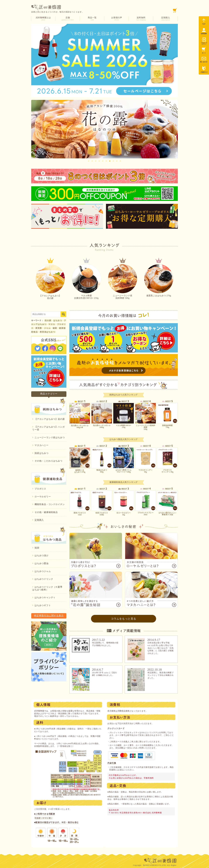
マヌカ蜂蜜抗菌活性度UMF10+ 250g (86, 282)
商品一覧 (92, 18)
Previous (33, 126)
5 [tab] (103, 161)
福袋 (36, 548)
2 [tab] (92, 161)
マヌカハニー (40, 445)
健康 (55, 328)
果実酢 (39, 328)
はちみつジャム (41, 571)
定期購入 (166, 18)
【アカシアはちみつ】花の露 (50, 282)
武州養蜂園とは (43, 18)
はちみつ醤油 (40, 563)
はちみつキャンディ (44, 597)
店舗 (68, 18)
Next (176, 126)
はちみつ (58, 320)
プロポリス (39, 489)
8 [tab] (113, 161)
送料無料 (141, 18)
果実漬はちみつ (47, 332)
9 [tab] (117, 161)
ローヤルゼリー (41, 497)
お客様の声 (117, 18)
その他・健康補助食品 (45, 512)
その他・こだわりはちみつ (47, 461)
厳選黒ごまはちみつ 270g (159, 280)
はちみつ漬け (40, 556)
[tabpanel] (104, 129)
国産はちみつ (40, 453)
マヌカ (52, 324)
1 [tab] (89, 161)
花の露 (48, 320)
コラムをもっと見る (124, 619)
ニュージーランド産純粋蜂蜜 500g (123, 282)
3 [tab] (96, 161)
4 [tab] (99, 161)
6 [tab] (106, 161)
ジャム (47, 328)
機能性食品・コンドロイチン (48, 504)
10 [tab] (120, 161)
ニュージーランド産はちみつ (48, 438)
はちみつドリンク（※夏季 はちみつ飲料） (48, 588)
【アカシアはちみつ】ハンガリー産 (48, 428)
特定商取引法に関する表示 (49, 616)
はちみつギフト (41, 605)
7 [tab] (110, 161)
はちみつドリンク (43, 579)
